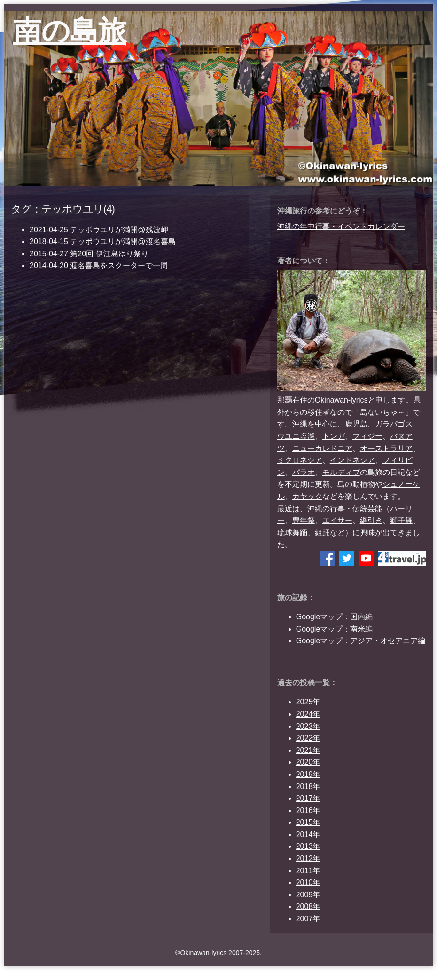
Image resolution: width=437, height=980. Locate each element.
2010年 (308, 882)
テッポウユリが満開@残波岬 (119, 230)
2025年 (308, 702)
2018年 (308, 786)
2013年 (308, 846)
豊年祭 (304, 520)
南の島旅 (70, 31)
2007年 (308, 919)
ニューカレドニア (322, 448)
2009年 (308, 895)
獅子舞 (401, 520)
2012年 (308, 858)
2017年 (308, 798)
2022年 (308, 738)
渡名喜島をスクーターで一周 (119, 265)
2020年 (308, 762)
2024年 (308, 714)
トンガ (334, 436)
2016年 (308, 810)
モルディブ (341, 472)
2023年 (308, 726)
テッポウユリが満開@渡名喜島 (123, 241)
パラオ (304, 472)
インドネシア (352, 460)
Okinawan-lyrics (203, 953)
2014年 (308, 834)
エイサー (337, 520)
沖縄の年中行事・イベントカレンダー (341, 226)
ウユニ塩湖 (296, 436)
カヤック (307, 496)
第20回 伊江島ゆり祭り (109, 254)
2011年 (308, 871)
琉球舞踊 (292, 533)
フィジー (367, 436)
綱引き (371, 520)
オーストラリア (386, 448)
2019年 (308, 774)
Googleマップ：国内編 (335, 617)
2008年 (308, 906)
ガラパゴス (394, 424)
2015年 (308, 822)
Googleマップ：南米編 (335, 629)
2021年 (308, 750)
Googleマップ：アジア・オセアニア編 (361, 641)
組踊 (322, 533)
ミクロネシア (300, 460)
